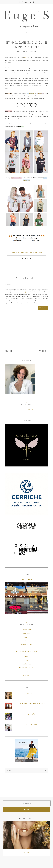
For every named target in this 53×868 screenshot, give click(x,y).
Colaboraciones (23, 252)
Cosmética (27, 672)
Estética (26, 675)
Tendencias (27, 633)
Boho (26, 660)
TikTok (26, 2)
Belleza (26, 641)
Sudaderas (38, 252)
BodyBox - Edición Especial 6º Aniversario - (30, 704)
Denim (27, 656)
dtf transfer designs (21, 292)
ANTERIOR (43, 351)
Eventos (26, 637)
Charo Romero (27, 645)
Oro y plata (30, 693)
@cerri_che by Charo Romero (27, 651)
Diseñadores (26, 664)
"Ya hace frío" (30, 714)
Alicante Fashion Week (26, 668)
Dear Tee (32, 252)
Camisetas (14, 252)
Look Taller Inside (30, 725)
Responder (43, 308)
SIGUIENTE (10, 351)
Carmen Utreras (26, 580)
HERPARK (40, 865)
